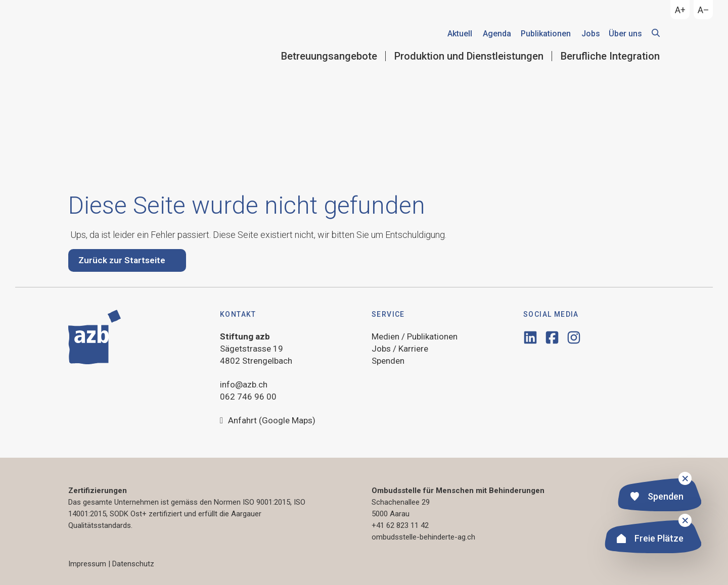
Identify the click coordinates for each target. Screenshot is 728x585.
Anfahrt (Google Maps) (268, 421)
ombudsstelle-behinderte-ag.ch (423, 537)
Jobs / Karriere (400, 349)
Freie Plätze (650, 539)
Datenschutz (133, 564)
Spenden (657, 497)
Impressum (87, 564)
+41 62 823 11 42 (400, 525)
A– (703, 10)
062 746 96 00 (248, 397)
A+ (680, 10)
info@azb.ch (244, 384)
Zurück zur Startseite (122, 260)
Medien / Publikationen (415, 336)
